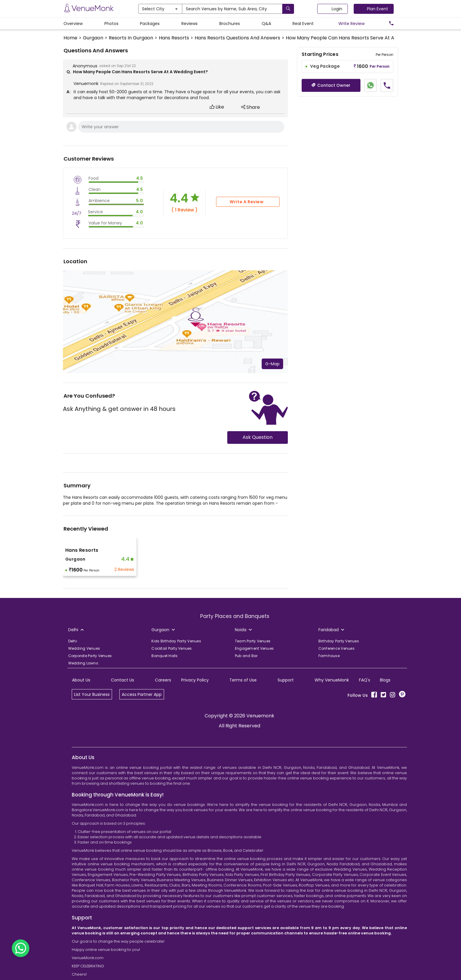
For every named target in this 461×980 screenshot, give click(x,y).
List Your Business (92, 694)
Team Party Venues (253, 641)
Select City (160, 9)
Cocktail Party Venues (172, 648)
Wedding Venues (84, 648)
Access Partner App (142, 694)
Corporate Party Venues (90, 656)
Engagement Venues (254, 648)
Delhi (73, 641)
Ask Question (258, 437)
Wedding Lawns (83, 663)
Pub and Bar (246, 656)
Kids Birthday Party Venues (176, 641)
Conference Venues (336, 648)
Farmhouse (329, 656)
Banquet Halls (164, 656)
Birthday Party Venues (339, 641)
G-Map (272, 364)
